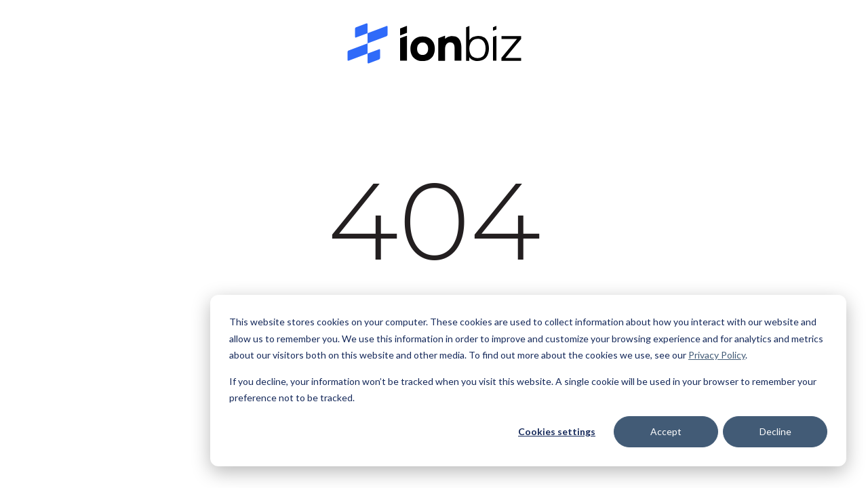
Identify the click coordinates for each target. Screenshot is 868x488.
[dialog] (528, 381)
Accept (666, 431)
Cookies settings (557, 431)
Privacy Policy (717, 355)
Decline (775, 431)
